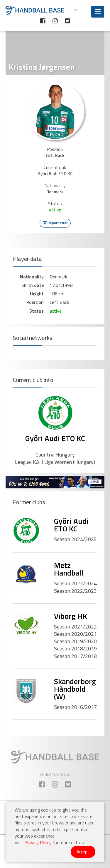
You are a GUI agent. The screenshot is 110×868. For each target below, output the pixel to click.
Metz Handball (69, 569)
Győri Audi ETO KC (55, 438)
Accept (83, 852)
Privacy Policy (38, 843)
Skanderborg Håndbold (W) (75, 689)
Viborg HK (71, 616)
